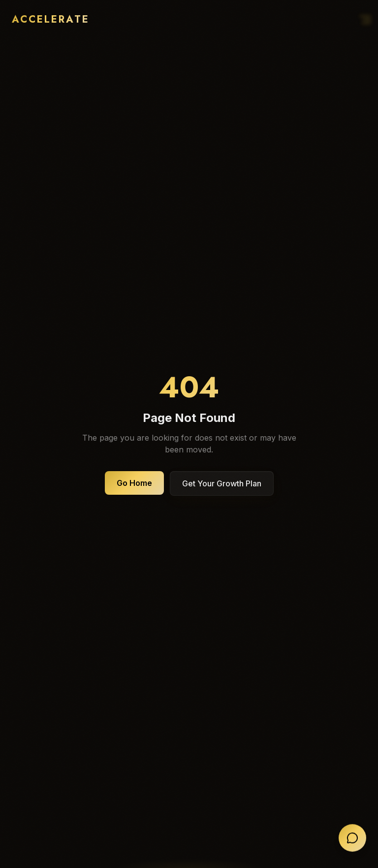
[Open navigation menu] (368, 20)
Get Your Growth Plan (222, 483)
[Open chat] (352, 838)
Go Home (134, 483)
